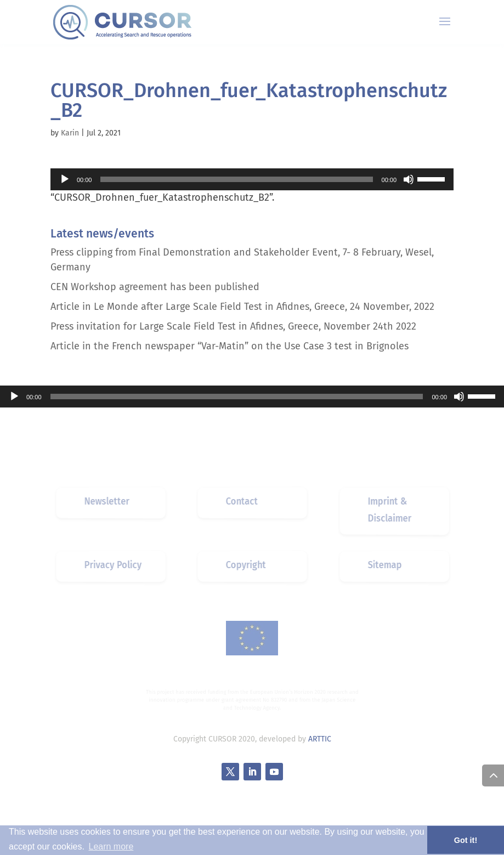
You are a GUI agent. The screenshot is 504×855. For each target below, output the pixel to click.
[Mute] (409, 179)
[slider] (236, 179)
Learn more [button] (111, 846)
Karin (70, 133)
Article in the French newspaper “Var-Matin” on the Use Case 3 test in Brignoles (230, 346)
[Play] (65, 179)
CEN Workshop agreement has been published (155, 287)
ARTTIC (320, 739)
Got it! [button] (466, 840)
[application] (252, 179)
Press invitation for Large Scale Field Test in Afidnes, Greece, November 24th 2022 (233, 326)
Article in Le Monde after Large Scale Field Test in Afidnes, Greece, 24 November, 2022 (242, 307)
